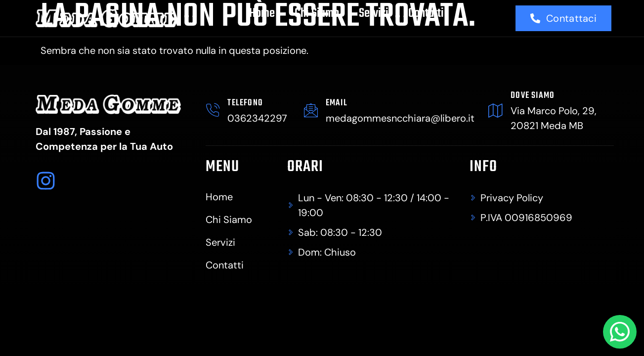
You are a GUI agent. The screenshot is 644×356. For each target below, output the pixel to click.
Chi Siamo (317, 13)
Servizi (374, 13)
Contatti (426, 13)
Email (337, 103)
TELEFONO (246, 103)
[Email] (311, 110)
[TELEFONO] (213, 110)
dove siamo (533, 96)
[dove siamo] (496, 110)
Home (262, 13)
